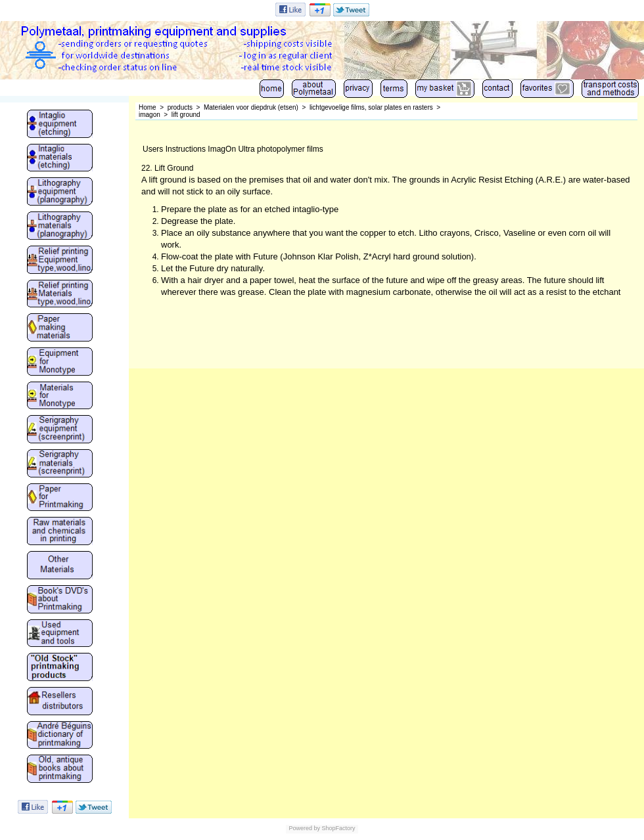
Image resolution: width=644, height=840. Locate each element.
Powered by (304, 828)
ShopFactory (338, 828)
